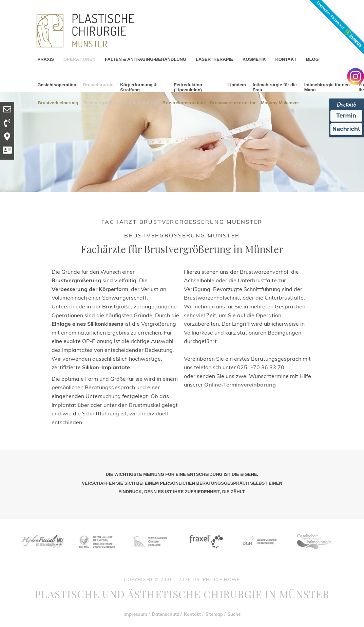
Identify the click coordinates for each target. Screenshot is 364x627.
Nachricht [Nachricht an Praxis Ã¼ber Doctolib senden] (346, 129)
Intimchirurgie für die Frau (275, 87)
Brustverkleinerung (58, 102)
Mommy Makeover (280, 102)
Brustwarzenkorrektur (233, 102)
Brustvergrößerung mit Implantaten (120, 102)
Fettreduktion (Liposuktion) (188, 87)
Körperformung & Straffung (138, 87)
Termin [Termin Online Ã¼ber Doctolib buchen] (347, 116)
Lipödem (237, 85)
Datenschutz (166, 614)
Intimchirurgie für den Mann (327, 87)
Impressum (135, 614)
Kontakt (192, 614)
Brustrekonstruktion (184, 102)
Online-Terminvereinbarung (240, 384)
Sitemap (214, 614)
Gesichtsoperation (57, 85)
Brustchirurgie (98, 85)
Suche (234, 614)
